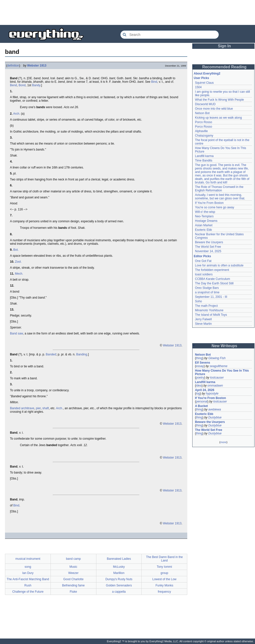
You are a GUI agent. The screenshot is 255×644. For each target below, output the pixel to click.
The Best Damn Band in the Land (164, 559)
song (28, 567)
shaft (46, 408)
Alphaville (201, 131)
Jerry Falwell (203, 319)
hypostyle (212, 394)
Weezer (73, 573)
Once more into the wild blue (214, 109)
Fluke (73, 592)
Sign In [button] (224, 46)
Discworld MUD (205, 104)
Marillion (119, 573)
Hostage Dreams (206, 221)
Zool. (18, 262)
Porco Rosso (204, 122)
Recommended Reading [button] (224, 67)
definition (13, 66)
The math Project (206, 306)
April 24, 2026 (205, 390)
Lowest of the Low (164, 579)
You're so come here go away (215, 207)
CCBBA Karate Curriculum (213, 279)
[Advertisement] (127, 12)
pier (38, 408)
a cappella (119, 592)
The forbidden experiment (212, 270)
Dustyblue (215, 417)
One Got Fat (203, 261)
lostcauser (217, 378)
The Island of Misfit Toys (211, 315)
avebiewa (215, 409)
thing (199, 358)
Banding (82, 354)
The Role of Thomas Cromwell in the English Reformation (219, 189)
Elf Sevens (203, 363)
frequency (164, 592)
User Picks (201, 78)
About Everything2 (207, 74)
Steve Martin (203, 324)
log (198, 394)
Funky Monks (164, 585)
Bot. (16, 250)
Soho (198, 301)
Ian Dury (28, 573)
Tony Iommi (164, 567)
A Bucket (201, 406)
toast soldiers (204, 274)
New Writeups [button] (224, 346)
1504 (198, 87)
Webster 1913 (37, 66)
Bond (22, 85)
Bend (13, 85)
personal (202, 402)
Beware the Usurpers (209, 242)
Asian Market (204, 225)
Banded (51, 354)
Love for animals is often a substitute (219, 265)
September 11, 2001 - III (211, 297)
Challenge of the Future (28, 592)
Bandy (36, 85)
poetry (200, 378)
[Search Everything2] (170, 35)
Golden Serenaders (119, 585)
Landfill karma (204, 156)
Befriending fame (73, 585)
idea (199, 386)
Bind (154, 82)
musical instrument (28, 559)
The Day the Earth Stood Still (214, 283)
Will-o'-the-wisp (205, 212)
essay (200, 366)
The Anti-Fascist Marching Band (28, 579)
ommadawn (215, 386)
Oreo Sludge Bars (207, 288)
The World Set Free (208, 247)
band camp (73, 559)
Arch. (17, 114)
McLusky (119, 567)
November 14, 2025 (208, 251)
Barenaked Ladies (119, 559)
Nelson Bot (202, 113)
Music (73, 567)
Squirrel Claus (204, 83)
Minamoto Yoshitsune (209, 310)
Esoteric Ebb (203, 230)
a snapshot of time (207, 292)
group (164, 573)
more (223, 442)
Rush (28, 585)
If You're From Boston (209, 203)
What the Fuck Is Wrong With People (220, 100)
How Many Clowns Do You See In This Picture (222, 372)
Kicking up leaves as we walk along (218, 118)
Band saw (16, 333)
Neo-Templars (204, 216)
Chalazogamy (204, 136)
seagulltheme (219, 366)
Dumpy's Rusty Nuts (119, 579)
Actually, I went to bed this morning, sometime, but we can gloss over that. (220, 197)
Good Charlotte (73, 579)
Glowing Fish (217, 358)
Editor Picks (202, 256)
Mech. (19, 274)
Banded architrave (22, 408)
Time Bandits (204, 161)
